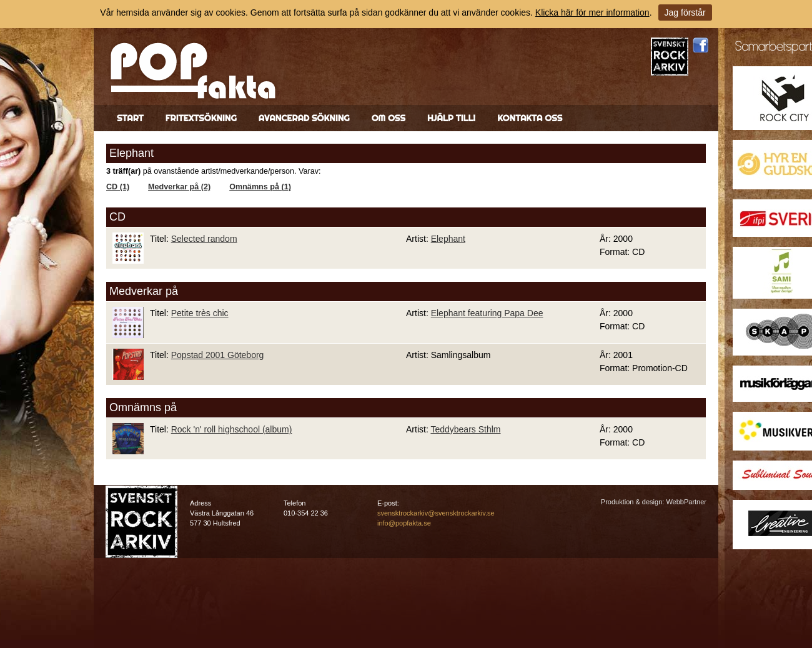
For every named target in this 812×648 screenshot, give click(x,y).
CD (117, 217)
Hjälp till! (451, 118)
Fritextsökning (201, 118)
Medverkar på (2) (179, 187)
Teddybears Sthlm (465, 429)
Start (130, 118)
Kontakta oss (530, 118)
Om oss (389, 118)
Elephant (448, 239)
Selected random (204, 239)
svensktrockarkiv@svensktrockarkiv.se (436, 513)
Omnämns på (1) (260, 187)
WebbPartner (686, 502)
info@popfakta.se (404, 523)
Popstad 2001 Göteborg (218, 355)
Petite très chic (200, 313)
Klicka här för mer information (592, 12)
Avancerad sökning (304, 118)
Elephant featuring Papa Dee (487, 313)
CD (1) (118, 187)
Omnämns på (143, 407)
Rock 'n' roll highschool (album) (232, 429)
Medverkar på (144, 291)
